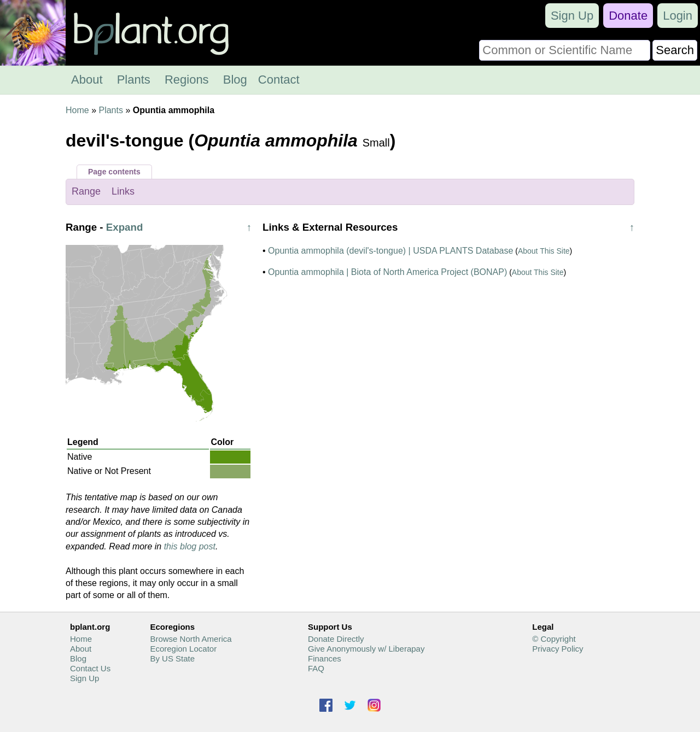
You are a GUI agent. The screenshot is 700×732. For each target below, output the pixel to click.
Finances (325, 658)
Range (86, 191)
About (87, 80)
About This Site (544, 251)
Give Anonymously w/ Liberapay (366, 649)
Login (678, 16)
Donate (628, 16)
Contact (279, 80)
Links (123, 191)
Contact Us (90, 668)
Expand (125, 227)
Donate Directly (336, 639)
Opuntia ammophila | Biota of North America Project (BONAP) (387, 272)
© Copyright (554, 639)
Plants (134, 80)
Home (77, 110)
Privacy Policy (558, 649)
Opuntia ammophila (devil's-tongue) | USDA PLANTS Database (390, 251)
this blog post (190, 546)
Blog (235, 80)
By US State (172, 658)
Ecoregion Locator (183, 649)
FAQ (316, 668)
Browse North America (191, 639)
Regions (187, 80)
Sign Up (572, 16)
